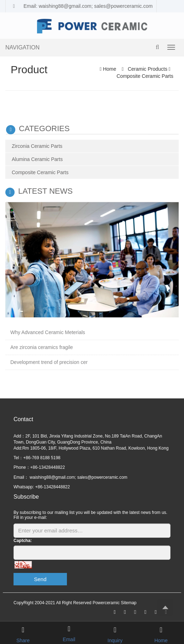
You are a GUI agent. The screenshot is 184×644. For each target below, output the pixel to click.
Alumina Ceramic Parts (37, 159)
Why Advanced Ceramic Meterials (48, 332)
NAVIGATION (22, 47)
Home (109, 69)
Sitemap (128, 603)
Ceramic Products (148, 69)
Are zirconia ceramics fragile (42, 347)
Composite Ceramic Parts (145, 76)
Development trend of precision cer (49, 362)
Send (40, 579)
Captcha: (23, 541)
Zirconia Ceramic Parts (37, 146)
